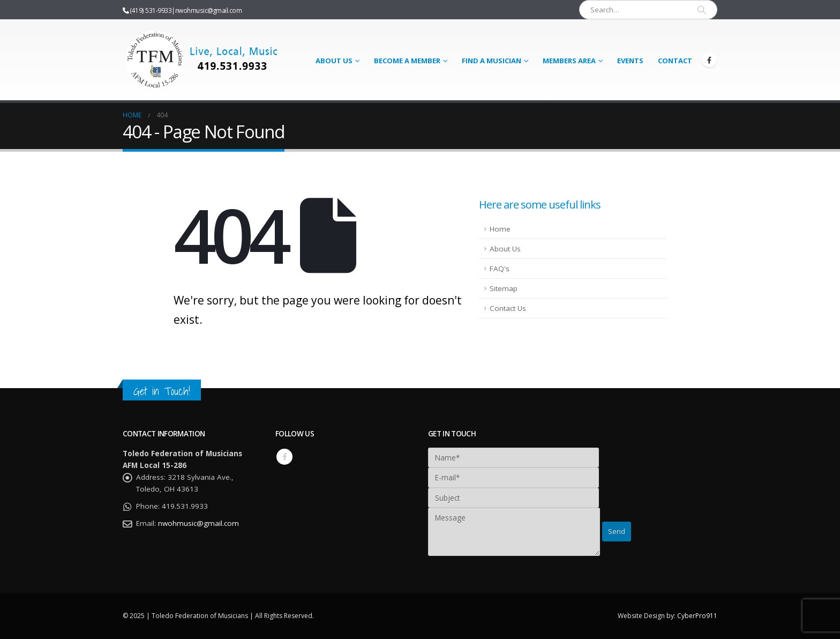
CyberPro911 (697, 616)
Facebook (284, 457)
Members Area (569, 61)
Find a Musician (492, 61)
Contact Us (508, 308)
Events (630, 61)
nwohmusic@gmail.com (209, 10)
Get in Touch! (162, 391)
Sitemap (504, 288)
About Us (334, 61)
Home (500, 229)
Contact (675, 61)
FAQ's (500, 269)
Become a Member (407, 61)
